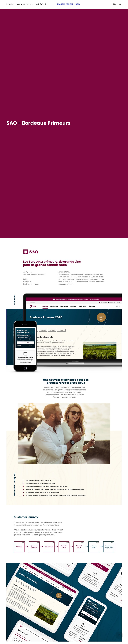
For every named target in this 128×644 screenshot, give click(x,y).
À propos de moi (24, 4)
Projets (10, 4)
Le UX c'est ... (42, 4)
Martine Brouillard (69, 4)
